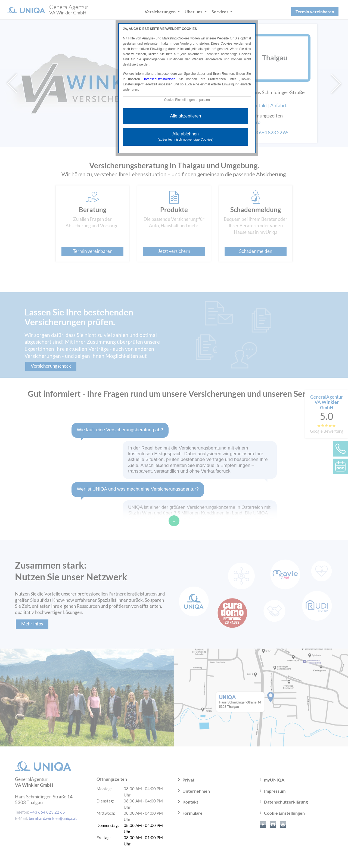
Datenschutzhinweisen (159, 79)
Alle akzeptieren (186, 116)
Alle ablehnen (186, 137)
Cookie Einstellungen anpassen (187, 100)
